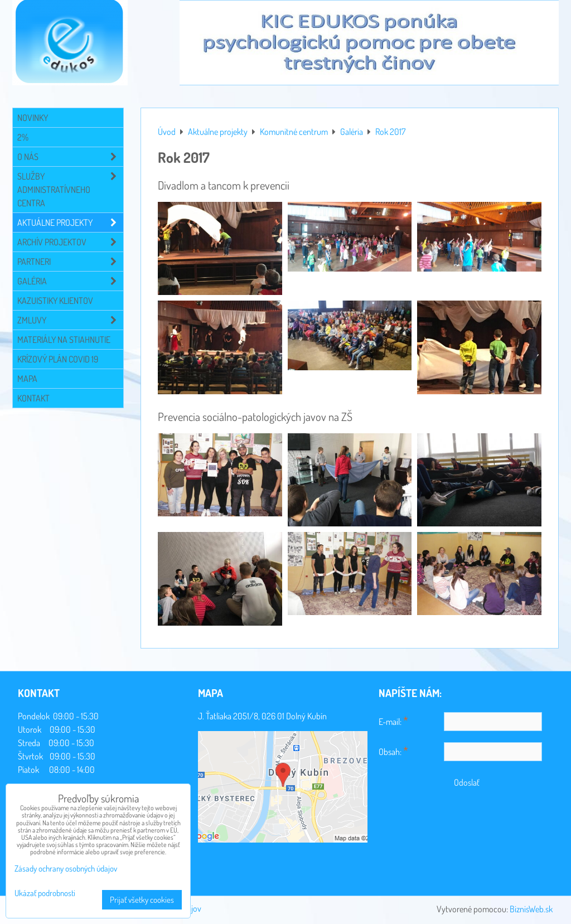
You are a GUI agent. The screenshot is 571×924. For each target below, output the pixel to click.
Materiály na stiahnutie (64, 340)
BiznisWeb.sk (531, 909)
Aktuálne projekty (70, 222)
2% (23, 137)
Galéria (70, 281)
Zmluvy (70, 320)
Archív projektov (70, 242)
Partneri (70, 262)
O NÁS (70, 157)
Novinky (33, 118)
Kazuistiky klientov (55, 301)
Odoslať (467, 782)
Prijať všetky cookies (142, 900)
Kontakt (33, 398)
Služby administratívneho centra (70, 190)
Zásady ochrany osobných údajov (66, 869)
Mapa (27, 379)
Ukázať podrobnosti (45, 894)
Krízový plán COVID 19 (58, 359)
